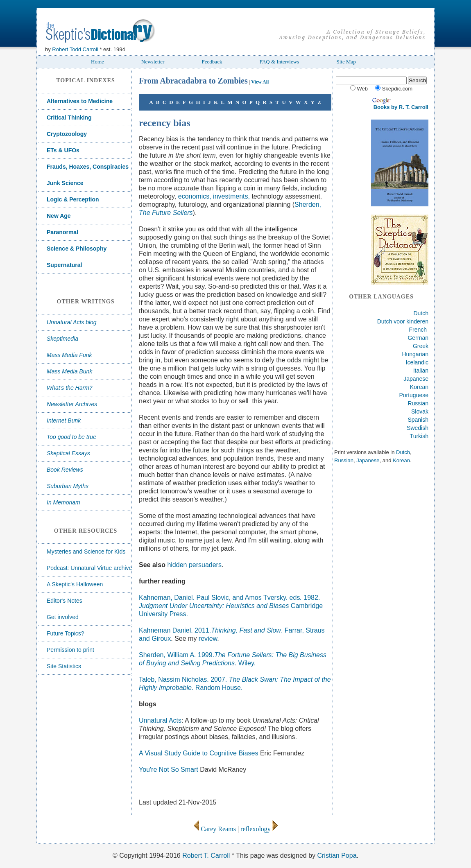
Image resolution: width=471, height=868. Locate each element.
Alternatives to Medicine (80, 101)
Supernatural (64, 265)
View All (260, 82)
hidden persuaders (194, 565)
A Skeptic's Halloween (75, 584)
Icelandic (417, 362)
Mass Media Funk (69, 355)
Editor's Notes (65, 601)
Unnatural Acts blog (72, 322)
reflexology (256, 829)
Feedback (212, 62)
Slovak (420, 411)
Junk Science (65, 183)
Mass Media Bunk (69, 371)
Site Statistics (64, 666)
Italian (421, 371)
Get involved (63, 617)
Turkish (419, 436)
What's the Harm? (70, 388)
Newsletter (153, 62)
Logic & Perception (73, 199)
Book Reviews (65, 470)
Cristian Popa (337, 856)
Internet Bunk (64, 420)
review (208, 639)
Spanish (418, 420)
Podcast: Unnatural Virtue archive (89, 568)
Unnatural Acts (160, 720)
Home (97, 62)
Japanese (416, 379)
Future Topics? (66, 633)
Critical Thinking (69, 118)
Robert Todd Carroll (75, 49)
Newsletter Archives (72, 404)
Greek (421, 346)
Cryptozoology (67, 134)
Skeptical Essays (68, 453)
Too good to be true (71, 437)
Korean (419, 387)
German (418, 338)
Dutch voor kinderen (403, 321)
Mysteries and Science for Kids (86, 552)
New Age (59, 216)
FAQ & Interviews (280, 62)
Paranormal (62, 232)
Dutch (421, 313)
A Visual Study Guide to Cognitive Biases (199, 753)
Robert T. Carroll (206, 856)
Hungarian (415, 354)
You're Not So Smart (169, 770)
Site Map (346, 62)
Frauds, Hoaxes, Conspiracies (88, 167)
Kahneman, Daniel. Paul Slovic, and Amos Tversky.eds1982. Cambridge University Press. (231, 606)
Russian (418, 403)
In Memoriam (63, 502)
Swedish (418, 428)
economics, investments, (214, 196)
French (418, 330)
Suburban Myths (68, 486)
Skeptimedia (62, 339)
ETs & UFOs (63, 150)
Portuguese (414, 395)
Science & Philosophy (77, 249)
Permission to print (70, 650)
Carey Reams (215, 829)
